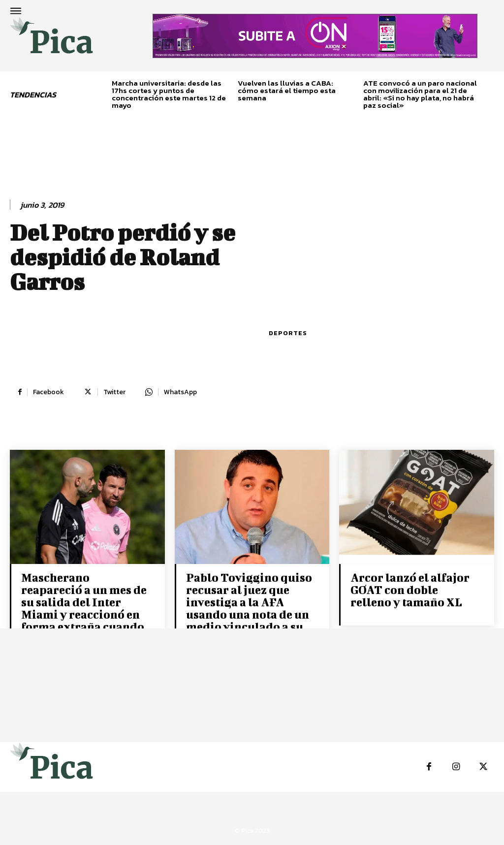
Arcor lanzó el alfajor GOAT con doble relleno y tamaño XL (410, 590)
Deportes (288, 333)
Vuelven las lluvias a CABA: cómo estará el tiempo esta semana (287, 90)
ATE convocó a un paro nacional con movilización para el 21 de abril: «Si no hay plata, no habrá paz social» (420, 94)
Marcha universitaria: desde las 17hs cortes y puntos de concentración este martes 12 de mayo (169, 94)
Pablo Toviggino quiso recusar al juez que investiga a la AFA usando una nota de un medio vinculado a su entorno (249, 608)
